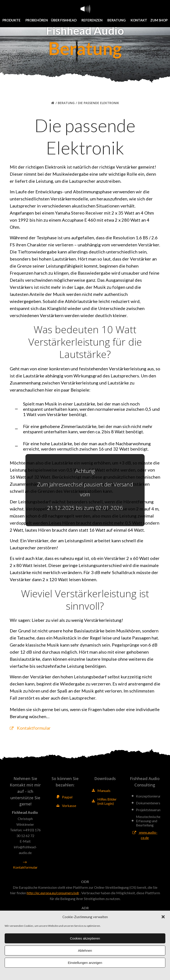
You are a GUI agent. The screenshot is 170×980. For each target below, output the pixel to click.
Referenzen (93, 20)
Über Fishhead (65, 20)
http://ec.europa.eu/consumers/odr (53, 893)
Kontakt (139, 20)
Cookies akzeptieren (85, 938)
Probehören (37, 20)
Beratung (117, 20)
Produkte (12, 20)
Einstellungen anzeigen (85, 963)
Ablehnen (85, 951)
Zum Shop (159, 20)
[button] (163, 917)
